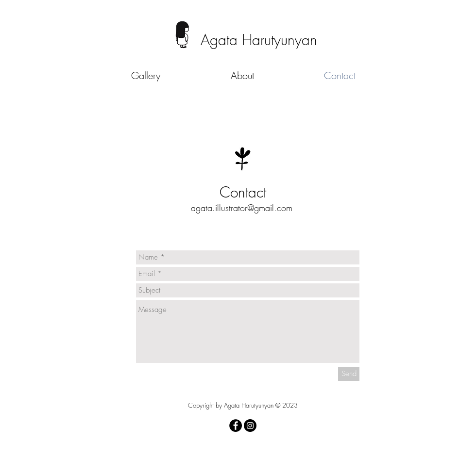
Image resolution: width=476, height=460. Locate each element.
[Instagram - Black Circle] (250, 426)
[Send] (349, 374)
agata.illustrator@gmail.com (242, 208)
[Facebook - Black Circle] (236, 426)
